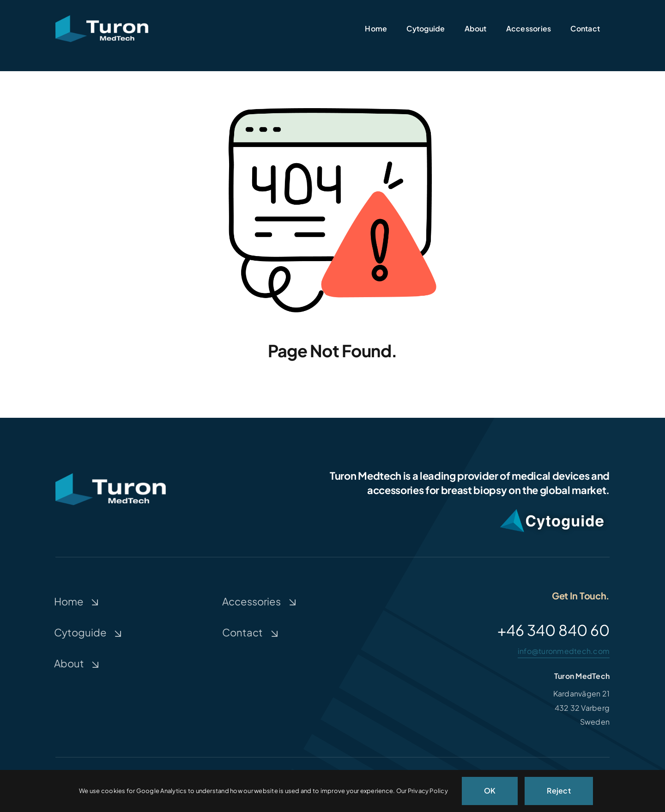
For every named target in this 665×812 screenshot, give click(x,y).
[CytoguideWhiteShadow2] (552, 508)
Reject (559, 791)
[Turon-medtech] (102, 19)
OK (490, 791)
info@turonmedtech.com (564, 651)
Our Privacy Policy (422, 791)
